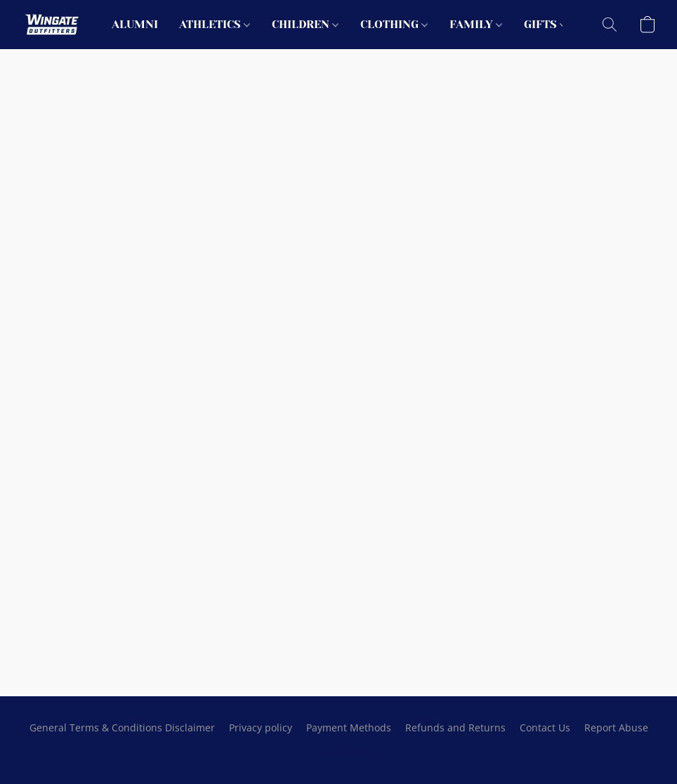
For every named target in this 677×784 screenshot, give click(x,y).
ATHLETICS (215, 24)
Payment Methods (349, 727)
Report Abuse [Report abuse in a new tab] (616, 727)
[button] (52, 25)
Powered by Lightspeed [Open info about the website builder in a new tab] (338, 753)
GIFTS (545, 24)
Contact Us (545, 727)
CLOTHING (394, 24)
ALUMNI (135, 24)
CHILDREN (305, 24)
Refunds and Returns (455, 727)
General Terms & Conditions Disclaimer (122, 727)
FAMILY (476, 24)
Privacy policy (261, 727)
